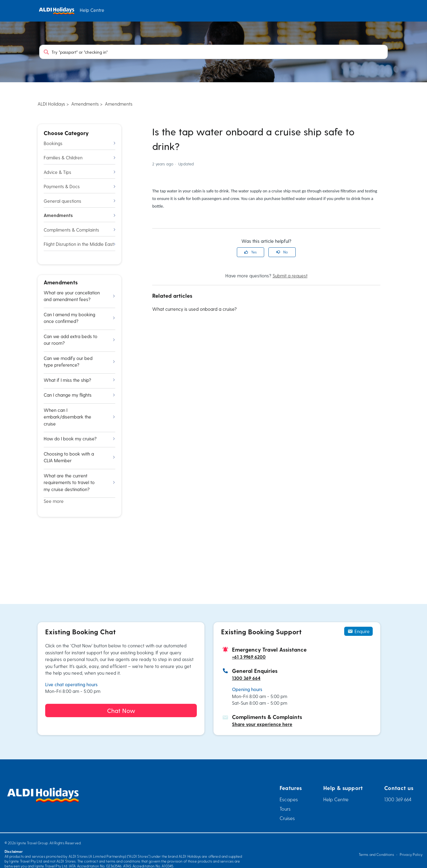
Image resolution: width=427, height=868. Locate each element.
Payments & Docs (79, 186)
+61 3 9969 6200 (249, 657)
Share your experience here (262, 724)
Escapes (289, 799)
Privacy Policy (411, 854)
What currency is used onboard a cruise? (195, 309)
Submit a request (290, 276)
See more (54, 501)
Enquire (358, 631)
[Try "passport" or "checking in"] (213, 52)
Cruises (287, 818)
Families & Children (79, 158)
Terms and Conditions (376, 854)
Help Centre (336, 799)
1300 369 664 (246, 678)
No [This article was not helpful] (286, 252)
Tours (285, 809)
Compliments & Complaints (79, 230)
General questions (79, 201)
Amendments (85, 104)
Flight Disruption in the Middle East (79, 244)
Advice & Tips (79, 172)
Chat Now (121, 710)
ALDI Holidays (51, 104)
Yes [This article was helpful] (254, 252)
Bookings (79, 143)
